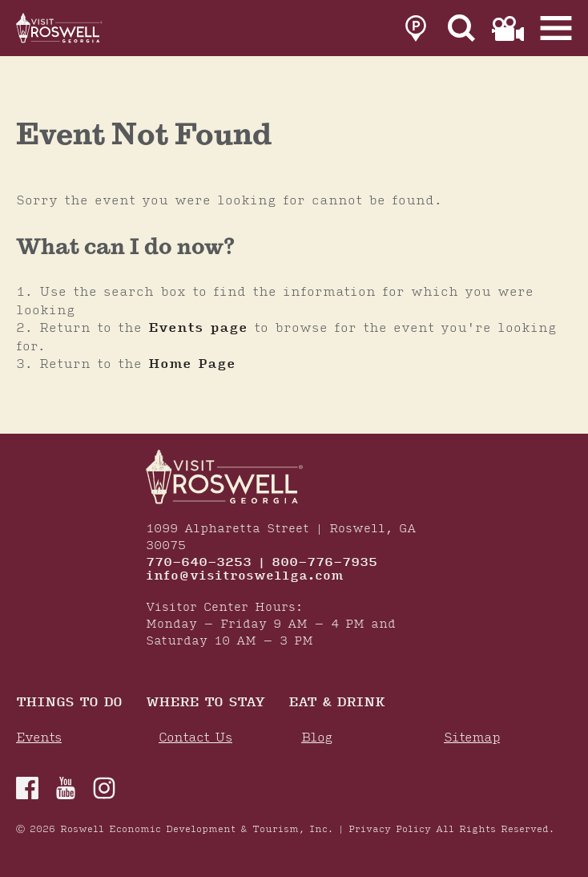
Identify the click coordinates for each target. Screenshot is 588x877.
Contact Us (195, 738)
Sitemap (472, 738)
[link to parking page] (416, 28)
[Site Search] (462, 28)
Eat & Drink (336, 703)
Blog (317, 738)
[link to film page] (508, 28)
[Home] (60, 28)
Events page (198, 328)
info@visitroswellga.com (245, 576)
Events (39, 738)
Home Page (192, 364)
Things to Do (69, 703)
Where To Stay (205, 703)
